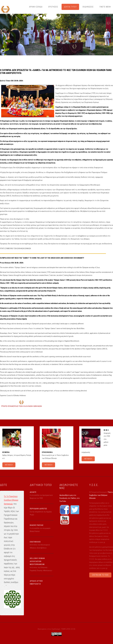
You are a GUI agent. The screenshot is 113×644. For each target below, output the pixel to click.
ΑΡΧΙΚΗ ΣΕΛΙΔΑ (36, 7)
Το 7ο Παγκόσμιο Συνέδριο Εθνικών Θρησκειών (11, 500)
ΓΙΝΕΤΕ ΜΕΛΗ (105, 7)
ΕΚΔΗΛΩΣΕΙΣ (88, 7)
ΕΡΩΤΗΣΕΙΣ (53, 7)
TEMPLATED (66, 629)
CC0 (73, 629)
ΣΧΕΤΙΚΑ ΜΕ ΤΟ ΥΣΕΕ (100, 575)
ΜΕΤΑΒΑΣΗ (9, 465)
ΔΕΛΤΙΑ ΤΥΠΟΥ (70, 7)
